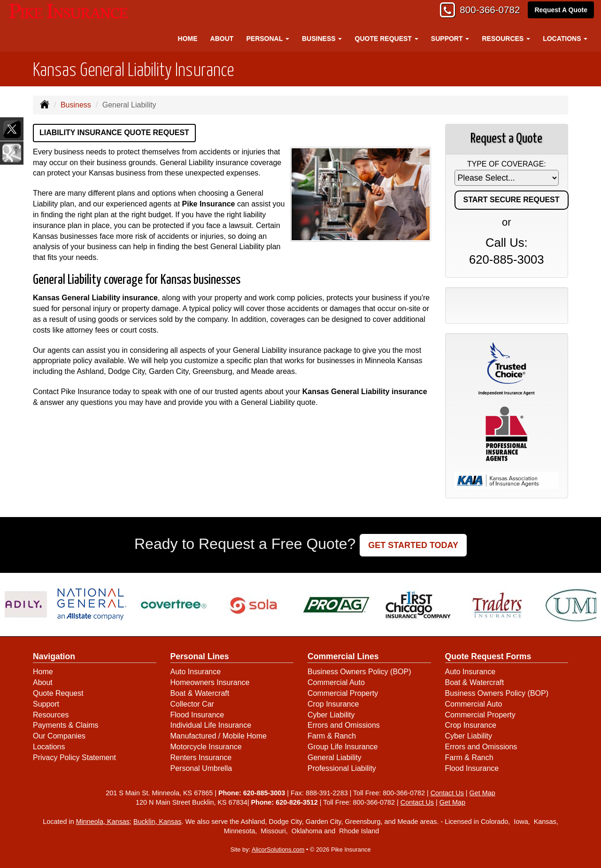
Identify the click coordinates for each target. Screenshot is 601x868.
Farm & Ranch (332, 736)
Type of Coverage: (507, 164)
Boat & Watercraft (200, 693)
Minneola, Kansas (103, 822)
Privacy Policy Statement (74, 758)
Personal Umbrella (201, 768)
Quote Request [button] (387, 38)
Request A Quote (561, 10)
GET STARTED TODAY (413, 545)
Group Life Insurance (343, 747)
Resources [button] (506, 38)
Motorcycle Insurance (206, 747)
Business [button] (322, 38)
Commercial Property (343, 693)
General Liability (335, 758)
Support (46, 704)
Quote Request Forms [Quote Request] (488, 656)
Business (76, 105)
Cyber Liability (331, 715)
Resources (51, 715)
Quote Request (58, 693)
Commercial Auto (336, 682)
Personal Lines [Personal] (200, 656)
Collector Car (192, 704)
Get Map (482, 793)
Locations (49, 747)
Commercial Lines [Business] (343, 656)
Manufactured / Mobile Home (219, 736)
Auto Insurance (196, 672)
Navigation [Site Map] (54, 656)
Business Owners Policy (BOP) (359, 672)
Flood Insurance (197, 715)
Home (188, 38)
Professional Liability (342, 768)
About (222, 38)
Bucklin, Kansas (157, 822)
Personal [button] (267, 38)
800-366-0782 (486, 11)
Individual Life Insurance (211, 725)
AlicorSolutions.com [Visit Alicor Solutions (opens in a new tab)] (278, 849)
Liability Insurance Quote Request (114, 133)
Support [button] (450, 38)
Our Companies (59, 736)
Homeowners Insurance (210, 682)
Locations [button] (565, 38)
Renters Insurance (201, 758)
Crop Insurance (333, 704)
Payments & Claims (66, 725)
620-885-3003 (506, 259)
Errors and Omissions (344, 725)
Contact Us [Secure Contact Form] (447, 793)
